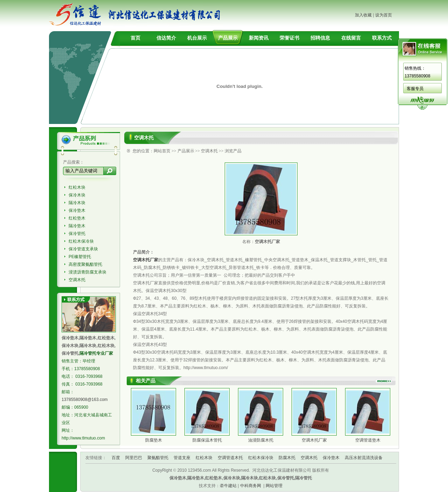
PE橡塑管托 (80, 257)
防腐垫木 (154, 440)
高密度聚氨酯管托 (85, 264)
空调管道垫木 (368, 440)
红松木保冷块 (81, 241)
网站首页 (162, 151)
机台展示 (197, 38)
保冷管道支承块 (83, 249)
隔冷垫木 (77, 226)
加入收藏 (363, 15)
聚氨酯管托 (158, 458)
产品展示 (228, 38)
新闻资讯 (259, 38)
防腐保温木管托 (207, 440)
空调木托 (77, 280)
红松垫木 (77, 218)
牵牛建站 (228, 486)
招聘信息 (320, 38)
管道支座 (182, 458)
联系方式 (382, 38)
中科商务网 (251, 486)
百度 (116, 458)
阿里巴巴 (134, 458)
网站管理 (274, 486)
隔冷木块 (77, 203)
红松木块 (77, 187)
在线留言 (351, 38)
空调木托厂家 (314, 440)
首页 (135, 38)
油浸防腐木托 (261, 440)
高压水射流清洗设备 (364, 458)
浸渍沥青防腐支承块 (87, 272)
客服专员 (415, 89)
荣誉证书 (289, 38)
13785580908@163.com (85, 400)
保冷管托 (77, 234)
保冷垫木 (77, 210)
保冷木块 (77, 195)
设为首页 (384, 15)
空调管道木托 (230, 458)
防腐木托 (287, 458)
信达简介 (166, 38)
